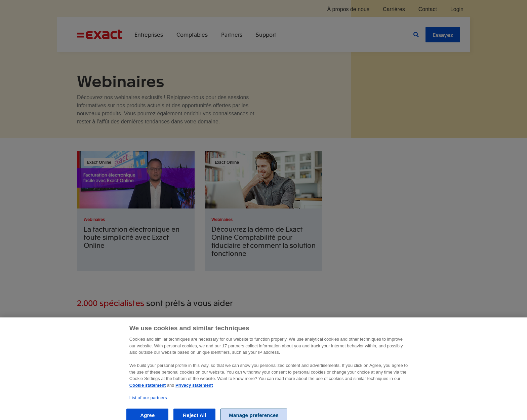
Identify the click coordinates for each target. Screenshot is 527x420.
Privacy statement (194, 394)
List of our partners (148, 407)
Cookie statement (148, 394)
